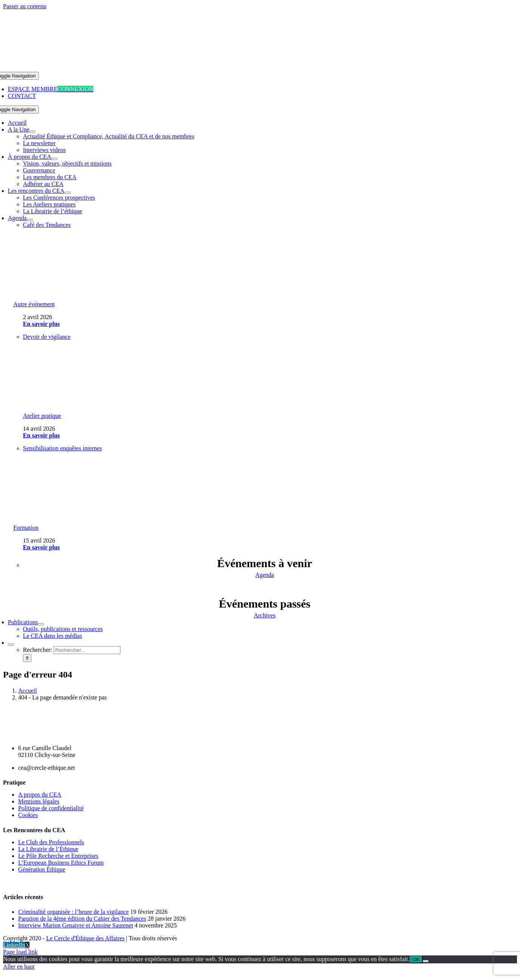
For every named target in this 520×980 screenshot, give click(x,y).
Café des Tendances (47, 225)
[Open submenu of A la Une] (32, 132)
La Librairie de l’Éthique (48, 849)
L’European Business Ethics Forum (61, 863)
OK (416, 959)
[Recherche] (27, 658)
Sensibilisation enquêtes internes (62, 448)
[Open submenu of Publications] (41, 624)
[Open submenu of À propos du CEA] (54, 159)
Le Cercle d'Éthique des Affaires (85, 938)
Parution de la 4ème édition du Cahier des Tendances (82, 919)
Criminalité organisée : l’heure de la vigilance (73, 912)
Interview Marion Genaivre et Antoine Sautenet (76, 925)
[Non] (426, 961)
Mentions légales (39, 801)
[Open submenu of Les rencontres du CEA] (68, 193)
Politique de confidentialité (51, 808)
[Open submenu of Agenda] (30, 220)
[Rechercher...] (87, 650)
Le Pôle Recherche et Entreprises (58, 856)
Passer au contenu (25, 6)
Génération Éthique (42, 869)
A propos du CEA (40, 795)
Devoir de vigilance (47, 337)
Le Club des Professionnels (51, 842)
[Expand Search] (11, 645)
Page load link (20, 952)
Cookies (28, 815)
